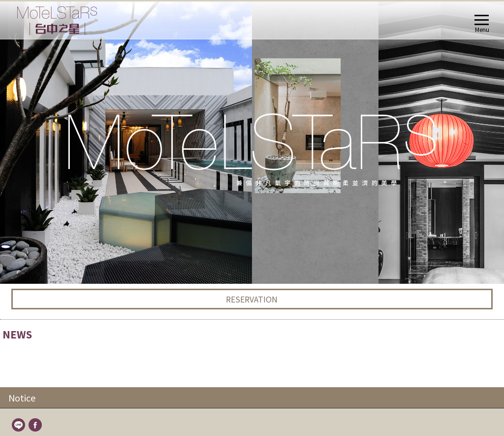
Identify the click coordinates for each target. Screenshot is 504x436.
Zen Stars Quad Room (55, 244)
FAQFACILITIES (29, 303)
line (19, 142)
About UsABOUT (32, 173)
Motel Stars (39, 220)
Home (18, 161)
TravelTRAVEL (28, 350)
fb (36, 142)
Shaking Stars (43, 267)
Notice (22, 114)
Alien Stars (38, 232)
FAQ (30, 315)
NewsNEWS (25, 184)
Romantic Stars (45, 291)
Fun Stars (37, 279)
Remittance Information (57, 326)
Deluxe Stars (41, 255)
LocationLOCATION (36, 338)
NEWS (33, 196)
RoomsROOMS (30, 208)
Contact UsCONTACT (38, 362)
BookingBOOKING (34, 374)
